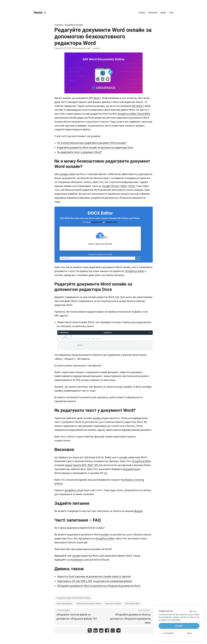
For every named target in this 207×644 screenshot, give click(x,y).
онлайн (64, 174)
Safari (124, 186)
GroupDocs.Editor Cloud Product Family (73, 598)
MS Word (137, 106)
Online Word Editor (64, 604)
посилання (77, 560)
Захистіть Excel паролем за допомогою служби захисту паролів (94, 576)
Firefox (132, 186)
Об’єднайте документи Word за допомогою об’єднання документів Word (99, 586)
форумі (139, 511)
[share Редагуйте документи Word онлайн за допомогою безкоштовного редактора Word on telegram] (118, 631)
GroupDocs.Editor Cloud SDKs (134, 114)
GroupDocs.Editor (135, 271)
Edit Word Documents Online (89, 604)
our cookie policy (174, 620)
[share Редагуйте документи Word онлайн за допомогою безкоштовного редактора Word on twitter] (90, 631)
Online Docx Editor (113, 604)
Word (96, 98)
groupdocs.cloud (74, 490)
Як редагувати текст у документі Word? (80, 152)
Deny (190, 633)
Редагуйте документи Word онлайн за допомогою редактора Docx (95, 147)
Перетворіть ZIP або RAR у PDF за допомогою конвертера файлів (95, 581)
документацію (132, 469)
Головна (59, 25)
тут (106, 473)
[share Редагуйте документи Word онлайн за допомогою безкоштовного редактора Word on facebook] (107, 631)
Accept (179, 626)
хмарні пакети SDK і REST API (81, 465)
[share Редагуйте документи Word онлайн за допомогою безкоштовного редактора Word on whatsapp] (113, 631)
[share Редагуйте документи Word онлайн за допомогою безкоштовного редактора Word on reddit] (101, 631)
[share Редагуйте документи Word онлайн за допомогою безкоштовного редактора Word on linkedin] (96, 631)
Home (38, 13)
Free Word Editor (132, 604)
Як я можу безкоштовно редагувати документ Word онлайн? (92, 143)
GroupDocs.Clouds (74, 25)
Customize (168, 633)
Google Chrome (111, 186)
